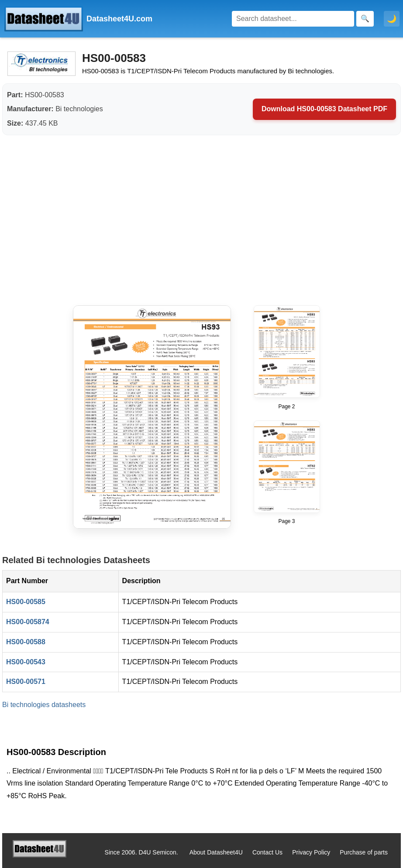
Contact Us (267, 852)
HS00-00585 (26, 602)
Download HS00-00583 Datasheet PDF (324, 109)
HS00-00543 (26, 662)
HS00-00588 (26, 642)
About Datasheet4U (216, 852)
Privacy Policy (311, 852)
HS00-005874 (28, 622)
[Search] (293, 19)
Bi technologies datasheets (44, 705)
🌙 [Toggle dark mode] (392, 19)
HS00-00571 (26, 682)
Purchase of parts (364, 852)
